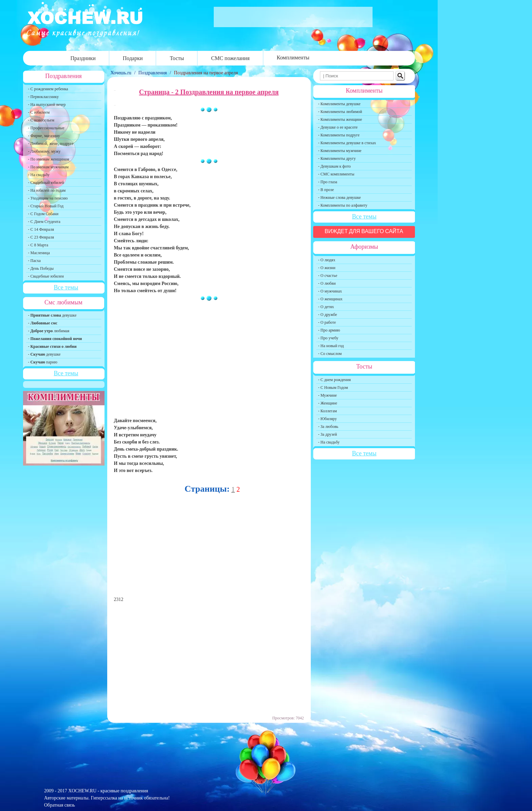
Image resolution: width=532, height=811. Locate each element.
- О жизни (327, 268)
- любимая (49, 331)
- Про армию (329, 330)
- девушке (52, 315)
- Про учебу (328, 338)
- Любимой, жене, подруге (51, 144)
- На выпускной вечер (47, 105)
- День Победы (41, 268)
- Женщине (328, 403)
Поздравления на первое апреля (206, 73)
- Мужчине (328, 395)
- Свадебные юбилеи (46, 276)
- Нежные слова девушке (340, 197)
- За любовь (328, 427)
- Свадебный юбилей (46, 183)
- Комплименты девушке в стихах (347, 143)
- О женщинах (330, 299)
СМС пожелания (230, 58)
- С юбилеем (39, 112)
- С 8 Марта (38, 245)
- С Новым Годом (333, 388)
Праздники (83, 58)
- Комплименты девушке (339, 104)
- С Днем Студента (44, 222)
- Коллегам (328, 411)
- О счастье (328, 276)
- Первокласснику (44, 97)
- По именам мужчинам (49, 167)
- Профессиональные (46, 128)
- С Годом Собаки (43, 214)
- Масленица (39, 253)
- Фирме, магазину (44, 136)
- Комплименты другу (337, 158)
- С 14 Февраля (41, 229)
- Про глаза (328, 182)
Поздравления (153, 73)
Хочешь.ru (122, 73)
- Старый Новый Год (46, 206)
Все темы (66, 287)
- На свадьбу (39, 175)
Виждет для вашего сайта (364, 231)
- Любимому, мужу (44, 151)
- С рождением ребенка (48, 89)
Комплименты (293, 58)
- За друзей (328, 434)
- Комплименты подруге (339, 135)
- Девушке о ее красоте (338, 127)
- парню (43, 362)
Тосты (177, 58)
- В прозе (326, 190)
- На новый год (331, 346)
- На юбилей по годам (47, 190)
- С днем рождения (335, 380)
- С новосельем (41, 120)
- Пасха (34, 261)
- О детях (326, 307)
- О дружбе (328, 315)
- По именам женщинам (49, 159)
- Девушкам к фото (335, 166)
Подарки (133, 58)
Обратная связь (60, 805)
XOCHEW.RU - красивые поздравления (108, 791)
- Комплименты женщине (340, 119)
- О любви (327, 283)
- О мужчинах (330, 291)
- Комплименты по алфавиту (343, 205)
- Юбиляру (328, 419)
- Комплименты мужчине (340, 151)
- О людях (327, 260)
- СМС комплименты (336, 174)
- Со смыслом (330, 354)
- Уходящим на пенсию (48, 198)
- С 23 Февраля (41, 237)
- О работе (327, 322)
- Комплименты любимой (340, 112)
